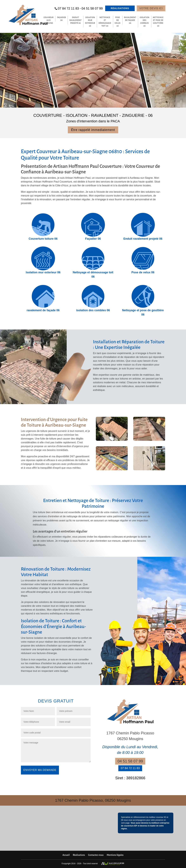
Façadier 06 (61, 19)
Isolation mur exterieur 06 (90, 22)
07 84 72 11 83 (69, 8)
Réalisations (120, 8)
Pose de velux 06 (118, 22)
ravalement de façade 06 (130, 20)
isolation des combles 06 (145, 22)
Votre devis (151, 8)
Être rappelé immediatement (93, 130)
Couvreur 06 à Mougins (49, 20)
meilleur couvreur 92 (157, 817)
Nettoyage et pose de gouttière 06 (158, 22)
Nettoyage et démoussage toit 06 (105, 22)
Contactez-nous (96, 855)
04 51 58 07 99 (92, 8)
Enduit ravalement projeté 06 (75, 20)
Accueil (66, 855)
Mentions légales (115, 855)
